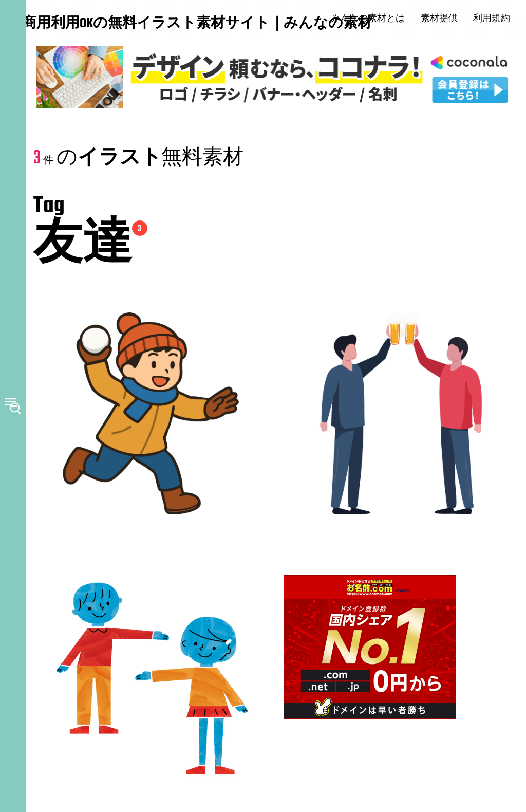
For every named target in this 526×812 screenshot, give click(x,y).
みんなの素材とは (377, 19)
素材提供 (447, 19)
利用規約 (500, 19)
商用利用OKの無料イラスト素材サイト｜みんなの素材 (87, 24)
